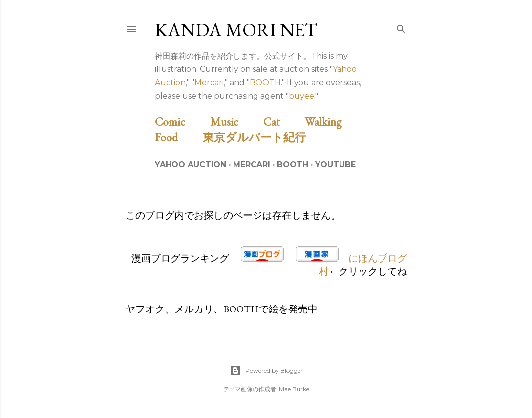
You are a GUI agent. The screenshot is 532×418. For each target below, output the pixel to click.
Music (235, 121)
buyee (301, 96)
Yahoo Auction (191, 165)
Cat (283, 121)
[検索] (401, 27)
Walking (334, 121)
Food (178, 137)
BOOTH (265, 82)
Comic (181, 121)
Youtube (335, 165)
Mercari (209, 82)
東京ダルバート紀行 (260, 137)
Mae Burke (294, 389)
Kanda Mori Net (236, 30)
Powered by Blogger (266, 371)
